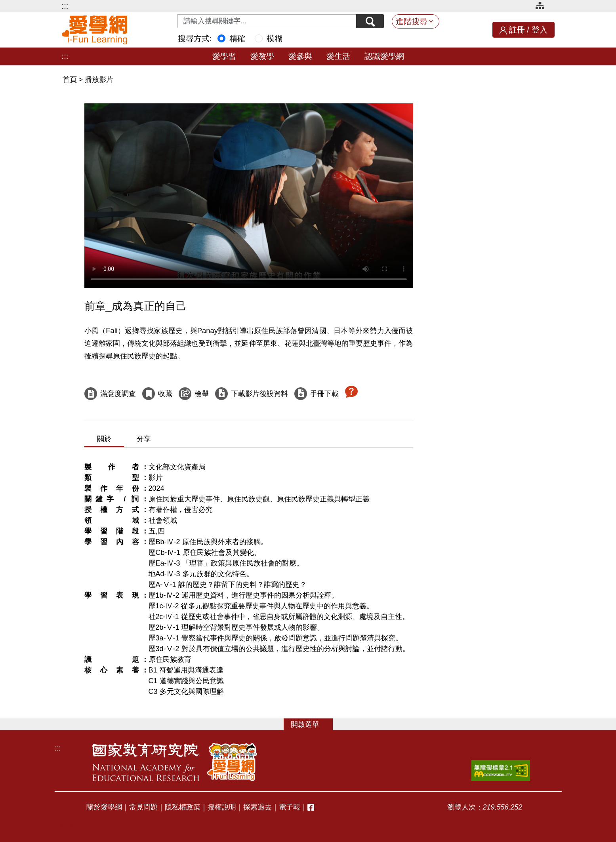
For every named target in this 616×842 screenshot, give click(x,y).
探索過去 (257, 807)
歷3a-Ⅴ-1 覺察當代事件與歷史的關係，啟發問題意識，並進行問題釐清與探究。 (276, 638)
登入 (540, 30)
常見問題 (143, 807)
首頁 (71, 80)
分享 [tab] (144, 439)
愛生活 (338, 56)
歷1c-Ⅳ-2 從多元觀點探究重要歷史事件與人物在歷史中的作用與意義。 (261, 606)
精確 (237, 38)
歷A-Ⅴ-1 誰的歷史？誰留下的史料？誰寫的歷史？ (228, 585)
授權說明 (222, 807)
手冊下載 (324, 394)
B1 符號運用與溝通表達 (186, 670)
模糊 (275, 38)
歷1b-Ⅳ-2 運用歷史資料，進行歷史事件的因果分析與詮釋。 (243, 595)
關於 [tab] (104, 439)
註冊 (517, 30)
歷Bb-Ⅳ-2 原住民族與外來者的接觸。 (208, 542)
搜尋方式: (195, 38)
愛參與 (300, 56)
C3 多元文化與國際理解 (186, 692)
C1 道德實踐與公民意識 (186, 681)
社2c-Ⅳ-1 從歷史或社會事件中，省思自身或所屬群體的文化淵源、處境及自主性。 (279, 617)
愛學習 (224, 56)
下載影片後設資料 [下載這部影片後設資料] (259, 394)
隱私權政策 (183, 807)
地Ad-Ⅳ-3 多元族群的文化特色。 (201, 574)
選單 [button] (312, 724)
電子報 (290, 807)
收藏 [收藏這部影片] (165, 394)
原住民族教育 (170, 659)
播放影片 (99, 80)
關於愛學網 (104, 807)
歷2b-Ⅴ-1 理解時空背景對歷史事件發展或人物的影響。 (236, 627)
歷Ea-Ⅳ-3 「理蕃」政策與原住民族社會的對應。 (226, 563)
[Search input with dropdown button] (267, 21)
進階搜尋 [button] (412, 21)
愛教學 (262, 56)
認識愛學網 (384, 56)
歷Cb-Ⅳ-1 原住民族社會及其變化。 (205, 552)
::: (65, 6)
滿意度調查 (118, 394)
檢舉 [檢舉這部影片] (202, 394)
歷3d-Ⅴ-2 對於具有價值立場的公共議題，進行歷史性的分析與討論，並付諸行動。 (279, 649)
